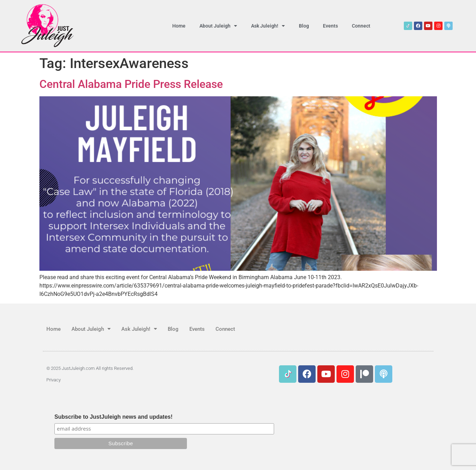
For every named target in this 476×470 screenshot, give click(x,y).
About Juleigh (218, 26)
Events (330, 26)
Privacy (54, 380)
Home (179, 26)
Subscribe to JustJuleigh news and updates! (114, 417)
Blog (304, 26)
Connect (361, 26)
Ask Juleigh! (268, 26)
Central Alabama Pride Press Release (131, 84)
